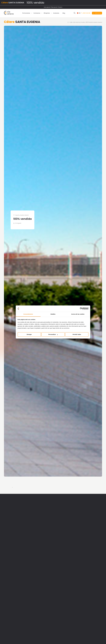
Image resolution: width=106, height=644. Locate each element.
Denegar (29, 334)
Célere (5, 3)
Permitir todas (77, 334)
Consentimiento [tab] (28, 314)
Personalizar (53, 334)
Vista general (47, 7)
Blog (64, 13)
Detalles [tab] (53, 314)
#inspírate (47, 13)
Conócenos (37, 13)
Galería (60, 7)
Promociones (26, 13)
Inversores (56, 13)
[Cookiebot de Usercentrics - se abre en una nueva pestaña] (81, 309)
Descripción (54, 7)
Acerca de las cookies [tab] (78, 314)
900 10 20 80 (86, 13)
